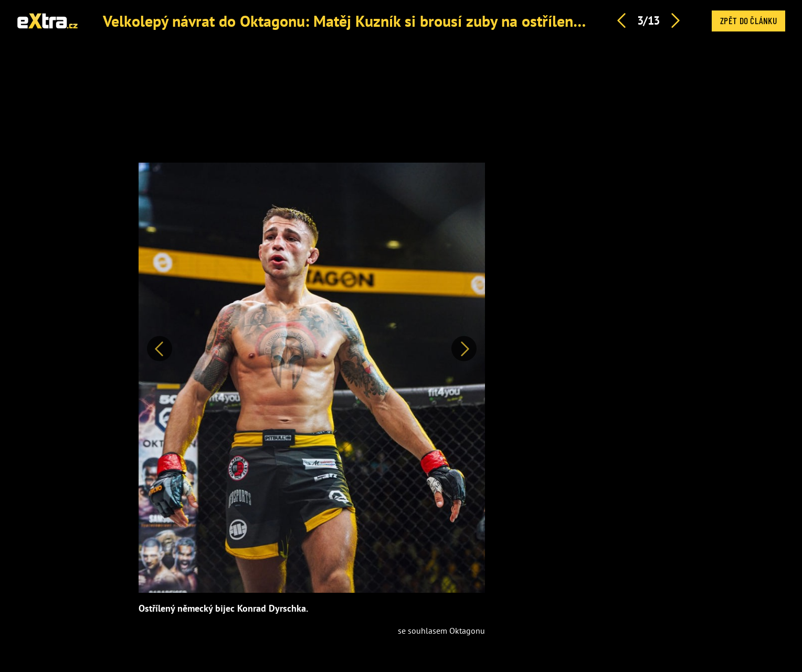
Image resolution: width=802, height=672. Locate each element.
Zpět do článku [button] (748, 20)
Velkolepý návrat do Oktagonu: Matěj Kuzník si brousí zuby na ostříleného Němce (375, 21)
